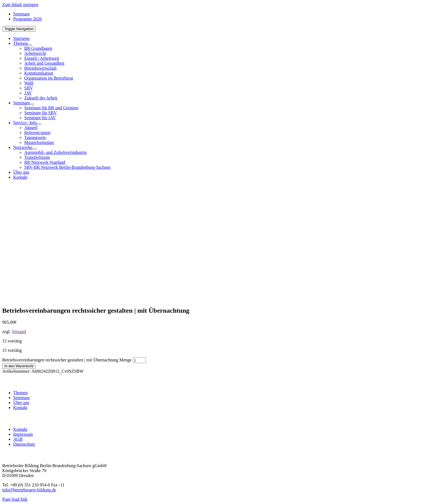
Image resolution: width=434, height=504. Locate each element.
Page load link (15, 499)
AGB (18, 439)
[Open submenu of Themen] (30, 45)
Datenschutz (24, 444)
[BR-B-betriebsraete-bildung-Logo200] (292, 238)
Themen (20, 393)
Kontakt (20, 408)
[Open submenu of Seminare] (32, 104)
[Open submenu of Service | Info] (39, 124)
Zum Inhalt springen (20, 5)
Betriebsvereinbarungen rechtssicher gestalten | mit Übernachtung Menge (67, 360)
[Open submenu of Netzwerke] (34, 149)
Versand (19, 332)
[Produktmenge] (139, 360)
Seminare (21, 398)
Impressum (23, 434)
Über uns (21, 403)
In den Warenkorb (19, 366)
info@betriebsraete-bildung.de (29, 490)
